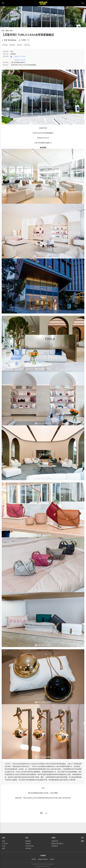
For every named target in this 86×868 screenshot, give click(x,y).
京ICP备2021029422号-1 (43, 866)
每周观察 (28, 841)
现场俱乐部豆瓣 (43, 859)
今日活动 (5, 844)
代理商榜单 (55, 846)
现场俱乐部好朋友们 (57, 844)
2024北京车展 (30, 846)
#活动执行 (20, 45)
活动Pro (52, 859)
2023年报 (28, 848)
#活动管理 (12, 45)
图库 (4, 848)
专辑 (27, 838)
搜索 (82, 841)
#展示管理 (27, 45)
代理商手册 (55, 841)
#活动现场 (5, 45)
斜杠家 (34, 859)
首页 (3, 31)
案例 (7, 31)
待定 (11, 31)
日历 (4, 846)
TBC (28, 40)
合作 (82, 838)
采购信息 (28, 844)
